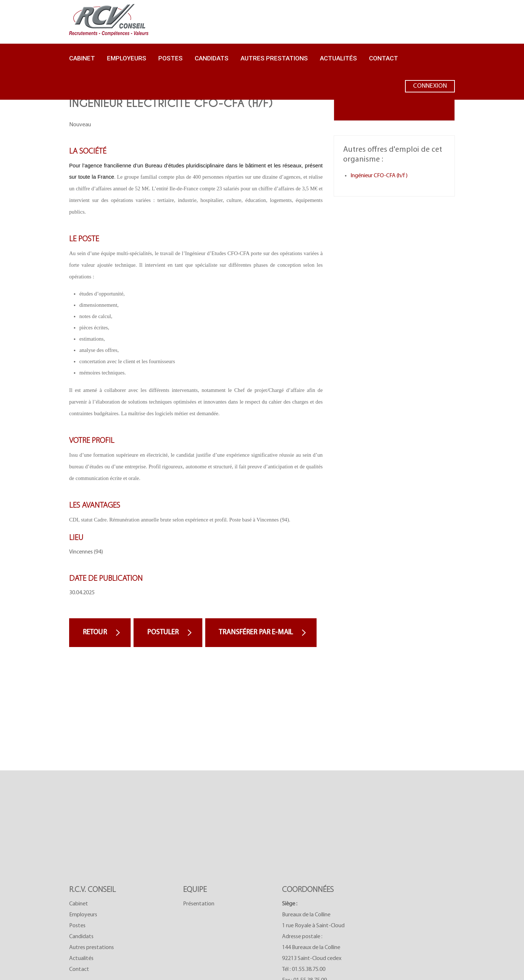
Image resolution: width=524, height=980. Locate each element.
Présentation (199, 904)
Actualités (338, 58)
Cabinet (82, 58)
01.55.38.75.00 (309, 969)
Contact (384, 58)
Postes (170, 58)
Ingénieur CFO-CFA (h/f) (379, 176)
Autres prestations (274, 58)
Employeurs (127, 58)
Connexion (430, 88)
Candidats (212, 58)
